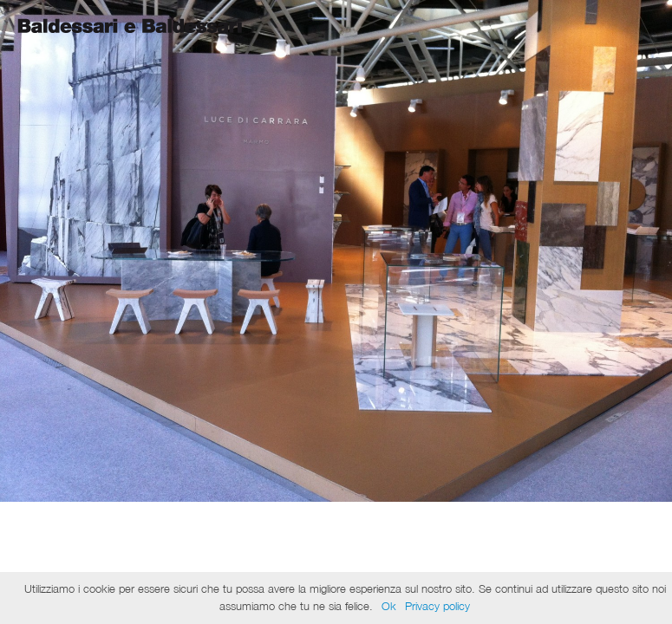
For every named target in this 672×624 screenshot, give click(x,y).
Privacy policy (437, 606)
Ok (389, 606)
